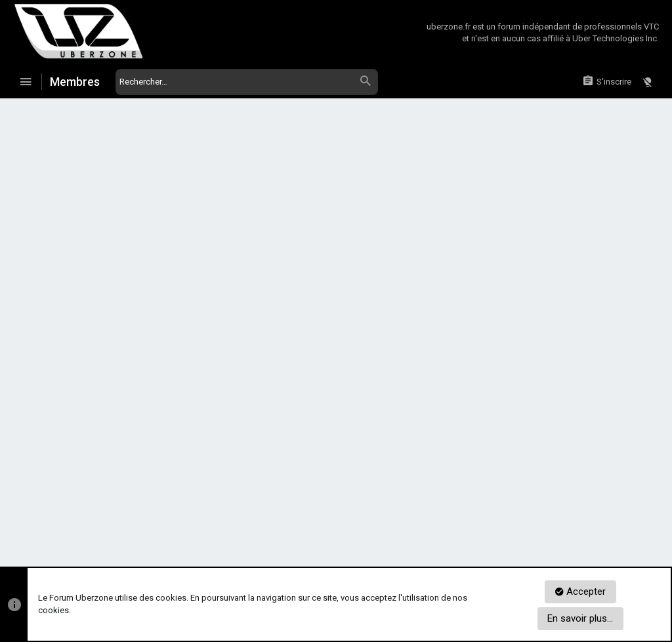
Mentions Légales (566, 517)
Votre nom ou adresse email (162, 238)
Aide (615, 517)
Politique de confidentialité (477, 517)
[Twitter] (652, 552)
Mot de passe (189, 280)
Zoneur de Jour (73, 517)
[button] (26, 82)
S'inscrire (393, 401)
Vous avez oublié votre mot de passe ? (312, 296)
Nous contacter (309, 517)
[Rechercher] (247, 82)
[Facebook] (629, 552)
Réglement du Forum (383, 517)
